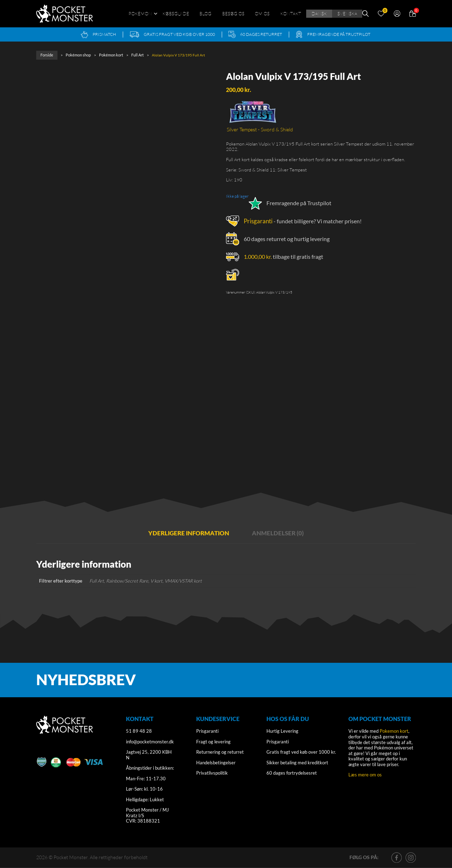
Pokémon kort (108, 55)
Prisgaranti (257, 220)
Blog (205, 13)
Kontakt (291, 13)
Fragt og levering (213, 742)
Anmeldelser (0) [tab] (284, 533)
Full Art (133, 55)
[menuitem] (319, 14)
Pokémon (140, 13)
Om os (262, 13)
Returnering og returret (220, 753)
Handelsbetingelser (216, 763)
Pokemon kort (394, 732)
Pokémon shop (77, 55)
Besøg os (233, 13)
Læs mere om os (365, 775)
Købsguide (176, 13)
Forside (46, 55)
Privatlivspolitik (212, 774)
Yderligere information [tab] (185, 533)
